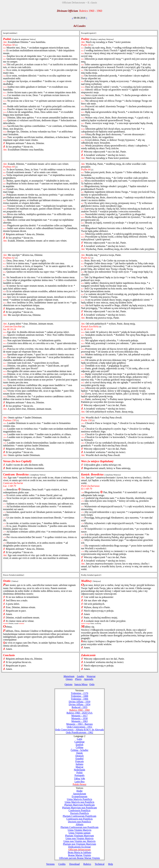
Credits (62, 864)
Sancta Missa (81, 684)
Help (110, 864)
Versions (50, 864)
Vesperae (91, 676)
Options (69, 684)
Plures (78, 679)
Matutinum (69, 676)
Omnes (69, 679)
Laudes (80, 676)
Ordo (92, 684)
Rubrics (87, 864)
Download (74, 864)
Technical (100, 864)
